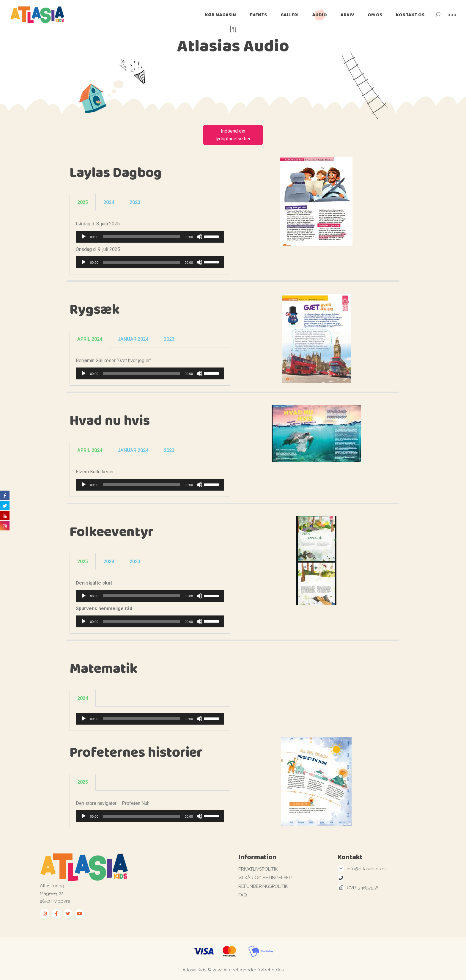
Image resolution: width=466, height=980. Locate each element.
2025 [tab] (83, 202)
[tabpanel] (150, 243)
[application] (150, 237)
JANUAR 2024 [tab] (133, 339)
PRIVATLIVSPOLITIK (258, 869)
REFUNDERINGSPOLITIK (263, 886)
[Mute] (199, 237)
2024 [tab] (109, 202)
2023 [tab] (135, 202)
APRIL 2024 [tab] (90, 339)
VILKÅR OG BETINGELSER (265, 878)
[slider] (142, 237)
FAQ (243, 895)
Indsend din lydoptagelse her (233, 135)
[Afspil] (84, 237)
